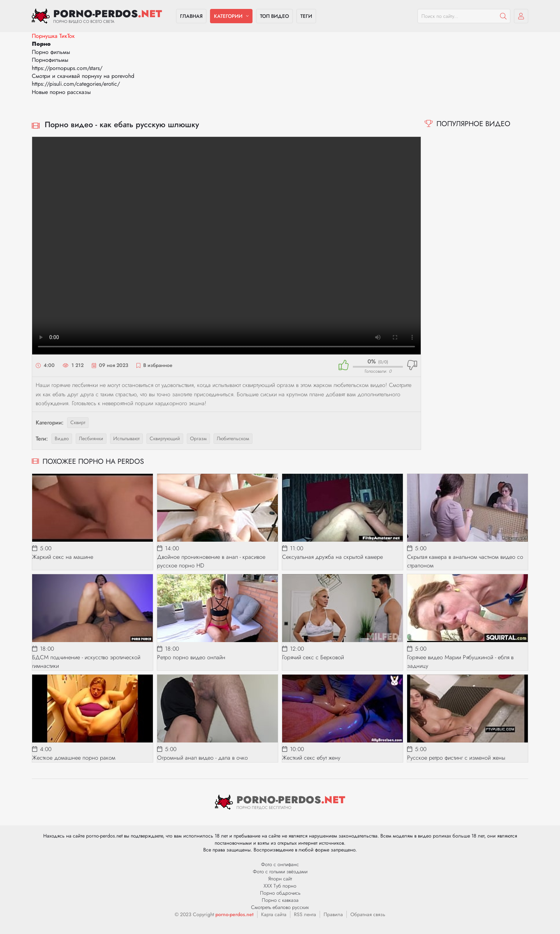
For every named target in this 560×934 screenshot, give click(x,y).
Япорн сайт (280, 879)
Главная (191, 16)
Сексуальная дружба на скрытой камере (332, 557)
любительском (233, 438)
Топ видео (274, 16)
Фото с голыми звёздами (280, 871)
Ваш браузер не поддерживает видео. (226, 246)
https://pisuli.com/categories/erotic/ (76, 84)
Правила (333, 914)
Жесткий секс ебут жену (311, 758)
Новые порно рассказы (61, 92)
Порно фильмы (51, 52)
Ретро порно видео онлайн (191, 657)
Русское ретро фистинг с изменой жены (456, 758)
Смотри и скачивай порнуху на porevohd (83, 76)
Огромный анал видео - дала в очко (202, 758)
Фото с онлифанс (280, 864)
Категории (228, 16)
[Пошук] (503, 16)
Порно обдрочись (280, 893)
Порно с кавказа (280, 900)
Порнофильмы (50, 60)
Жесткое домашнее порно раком (74, 758)
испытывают (126, 438)
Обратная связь (368, 914)
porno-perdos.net (234, 914)
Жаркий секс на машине (63, 557)
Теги (306, 16)
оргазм (198, 438)
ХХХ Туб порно (280, 886)
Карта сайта (274, 914)
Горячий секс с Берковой (313, 657)
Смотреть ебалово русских (280, 907)
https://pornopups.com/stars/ (67, 68)
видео (62, 438)
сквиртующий (165, 438)
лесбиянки (91, 438)
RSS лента (305, 914)
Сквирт (78, 422)
